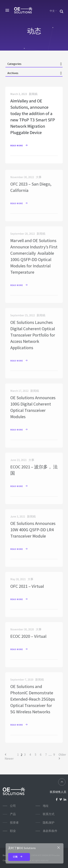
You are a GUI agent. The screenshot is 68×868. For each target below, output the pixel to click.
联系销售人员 (58, 792)
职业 (13, 831)
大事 (39, 179)
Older (62, 756)
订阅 (19, 857)
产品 (13, 814)
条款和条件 (50, 831)
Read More (20, 146)
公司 (13, 806)
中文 (52, 11)
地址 (46, 806)
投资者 (14, 823)
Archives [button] (13, 73)
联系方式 (49, 814)
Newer (9, 757)
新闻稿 (33, 94)
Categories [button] (14, 64)
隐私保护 (49, 823)
